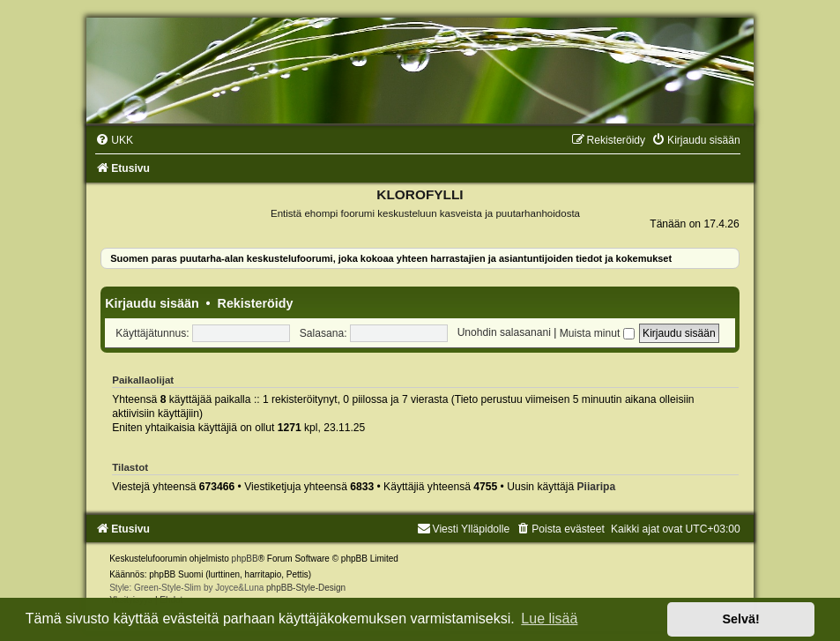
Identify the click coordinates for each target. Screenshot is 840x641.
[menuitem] (114, 140)
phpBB (245, 559)
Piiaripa (597, 487)
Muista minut (597, 333)
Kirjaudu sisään (152, 303)
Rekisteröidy (256, 303)
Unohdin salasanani (504, 333)
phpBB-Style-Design (306, 588)
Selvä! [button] (740, 619)
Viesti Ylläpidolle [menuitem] (464, 529)
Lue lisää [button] (549, 619)
